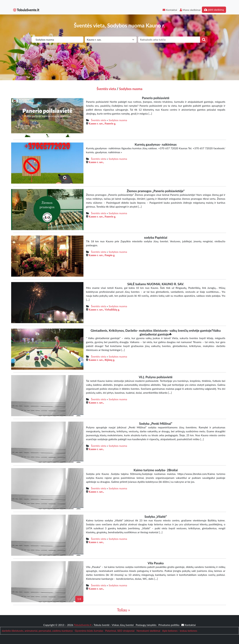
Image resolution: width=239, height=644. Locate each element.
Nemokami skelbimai (148, 631)
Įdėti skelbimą (214, 10)
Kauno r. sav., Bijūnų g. (102, 360)
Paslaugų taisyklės (146, 625)
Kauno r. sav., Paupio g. (102, 255)
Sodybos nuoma (131, 89)
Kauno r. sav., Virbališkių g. (104, 310)
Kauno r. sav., (96, 162)
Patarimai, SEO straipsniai (120, 631)
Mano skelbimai (190, 10)
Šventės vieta (106, 89)
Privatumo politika (169, 625)
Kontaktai (170, 10)
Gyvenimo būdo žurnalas (89, 631)
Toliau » (123, 610)
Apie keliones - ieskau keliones (180, 631)
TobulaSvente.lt (26, 10)
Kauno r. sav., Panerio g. (102, 123)
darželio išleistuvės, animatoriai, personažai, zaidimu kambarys (37, 631)
